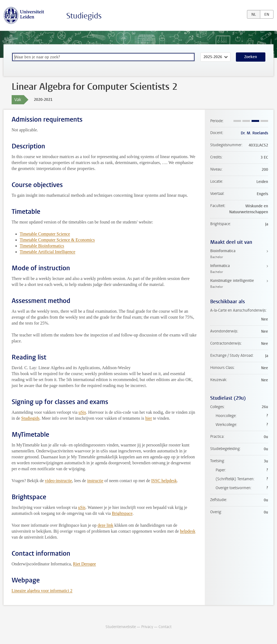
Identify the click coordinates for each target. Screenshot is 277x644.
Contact (165, 627)
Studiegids (84, 16)
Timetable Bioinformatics (42, 246)
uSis (82, 412)
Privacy (147, 627)
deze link (105, 525)
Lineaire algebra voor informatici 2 (42, 591)
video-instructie (58, 481)
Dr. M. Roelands (254, 133)
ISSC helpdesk (164, 481)
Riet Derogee (85, 564)
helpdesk (188, 531)
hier (149, 418)
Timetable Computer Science (45, 234)
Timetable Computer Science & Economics (57, 240)
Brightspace (122, 513)
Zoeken (251, 57)
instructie (95, 481)
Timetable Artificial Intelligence (48, 252)
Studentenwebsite (121, 627)
